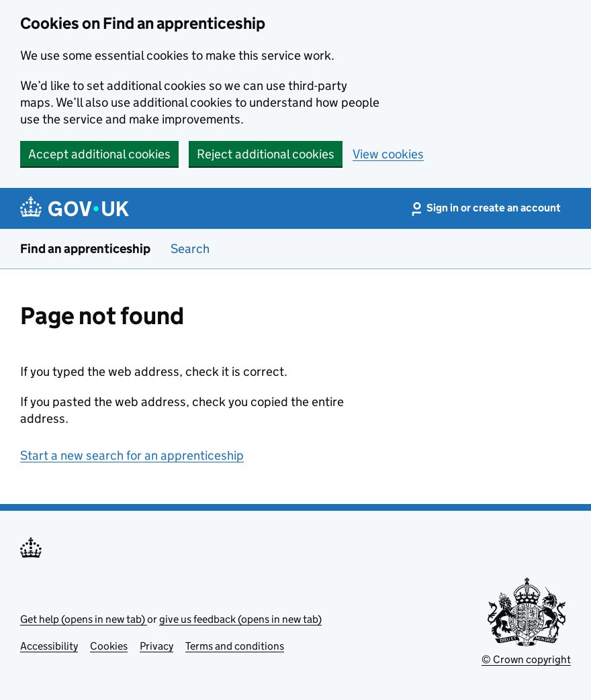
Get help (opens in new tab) (84, 619)
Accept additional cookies (99, 154)
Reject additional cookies (266, 154)
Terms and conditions (235, 646)
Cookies (109, 646)
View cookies (388, 154)
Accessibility (49, 646)
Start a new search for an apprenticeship (132, 455)
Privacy (156, 646)
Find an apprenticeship (85, 249)
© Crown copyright (526, 659)
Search (190, 249)
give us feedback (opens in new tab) (240, 619)
